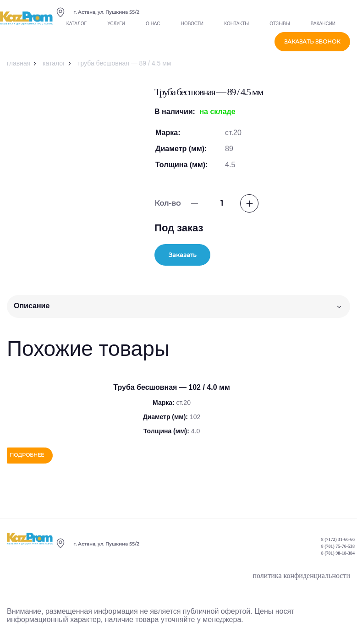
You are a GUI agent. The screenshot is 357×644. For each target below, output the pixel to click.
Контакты (236, 29)
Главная (19, 63)
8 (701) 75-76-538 (338, 550)
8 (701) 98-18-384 (338, 557)
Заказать (199, 255)
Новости (192, 29)
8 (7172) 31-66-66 (338, 543)
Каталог (77, 29)
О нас (153, 29)
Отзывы (280, 29)
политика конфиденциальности (301, 579)
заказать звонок (312, 46)
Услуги (116, 29)
